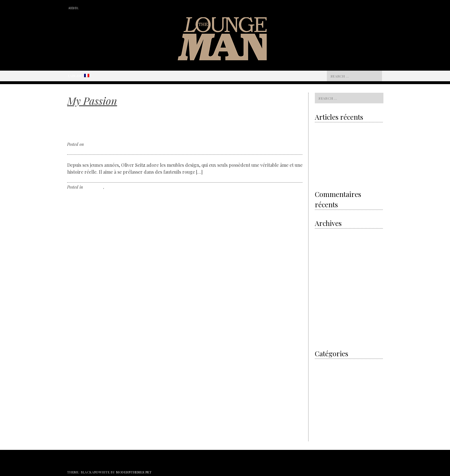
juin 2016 (322, 338)
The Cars (322, 401)
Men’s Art (322, 371)
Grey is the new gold (335, 141)
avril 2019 (323, 256)
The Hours (323, 423)
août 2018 (322, 271)
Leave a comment (139, 187)
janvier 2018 (325, 293)
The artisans (325, 393)
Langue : (78, 76)
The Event (323, 416)
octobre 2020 (325, 233)
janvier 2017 (325, 330)
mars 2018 (323, 286)
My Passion (94, 187)
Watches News (326, 431)
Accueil (74, 8)
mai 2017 (322, 308)
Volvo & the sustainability (335, 129)
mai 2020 (322, 241)
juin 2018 (322, 278)
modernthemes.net (134, 472)
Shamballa (335, 176)
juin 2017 (322, 300)
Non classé (115, 187)
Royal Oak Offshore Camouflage (340, 164)
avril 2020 (323, 248)
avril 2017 (323, 315)
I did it (320, 364)
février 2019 (324, 263)
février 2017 (324, 323)
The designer (325, 408)
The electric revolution (333, 152)
